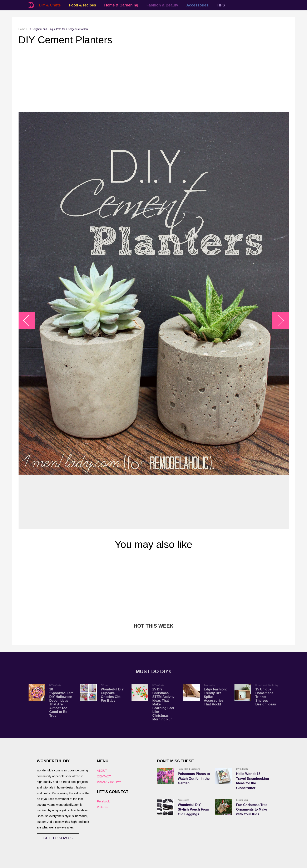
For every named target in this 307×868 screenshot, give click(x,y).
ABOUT (102, 771)
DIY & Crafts (50, 5)
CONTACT (104, 776)
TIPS (221, 5)
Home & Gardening (121, 5)
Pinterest (103, 807)
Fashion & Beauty (162, 5)
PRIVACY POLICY (109, 782)
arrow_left (29, 320)
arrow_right (278, 320)
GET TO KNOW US (58, 838)
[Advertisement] (144, 79)
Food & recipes (83, 5)
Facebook (103, 801)
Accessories (197, 5)
